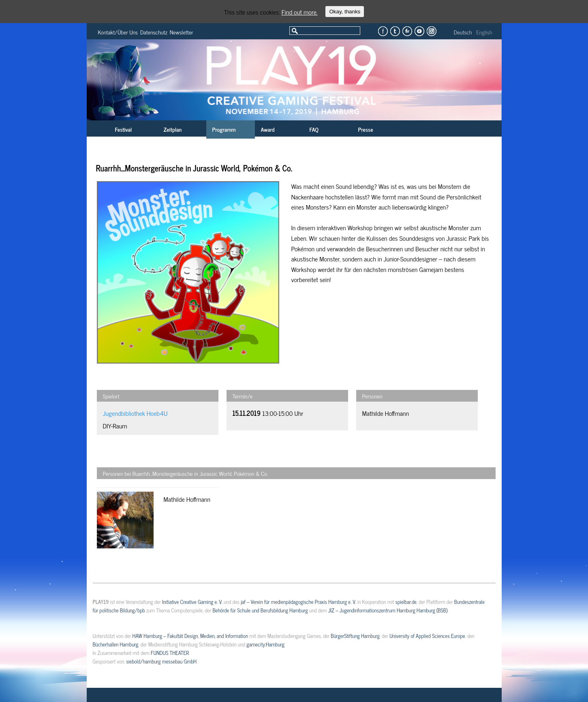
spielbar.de (406, 602)
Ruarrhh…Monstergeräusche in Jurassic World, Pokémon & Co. (194, 168)
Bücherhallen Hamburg (116, 644)
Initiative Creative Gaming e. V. (192, 602)
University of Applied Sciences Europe (427, 636)
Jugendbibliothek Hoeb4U (135, 413)
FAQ (314, 129)
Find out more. (300, 12)
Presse (366, 129)
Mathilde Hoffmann (386, 413)
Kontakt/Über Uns (118, 32)
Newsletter (182, 32)
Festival (124, 129)
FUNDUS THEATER (170, 653)
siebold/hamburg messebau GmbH (161, 661)
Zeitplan (173, 129)
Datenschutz (154, 32)
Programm (224, 129)
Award (268, 129)
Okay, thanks (345, 12)
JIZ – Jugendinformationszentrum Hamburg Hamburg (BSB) (388, 610)
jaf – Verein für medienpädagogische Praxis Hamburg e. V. (298, 602)
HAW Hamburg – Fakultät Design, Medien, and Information (190, 636)
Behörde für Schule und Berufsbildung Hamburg (260, 610)
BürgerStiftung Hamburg (355, 636)
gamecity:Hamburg (265, 644)
